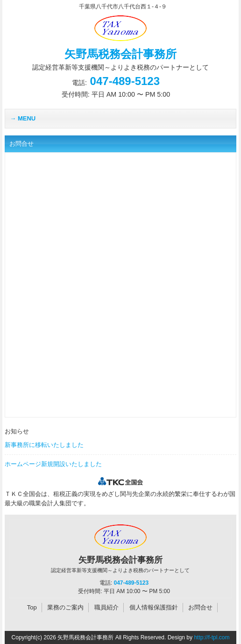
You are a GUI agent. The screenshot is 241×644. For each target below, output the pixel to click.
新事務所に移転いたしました (44, 445)
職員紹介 (106, 607)
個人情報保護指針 (154, 607)
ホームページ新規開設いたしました (53, 464)
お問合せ (200, 607)
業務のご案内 (65, 607)
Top (32, 607)
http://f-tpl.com (212, 637)
